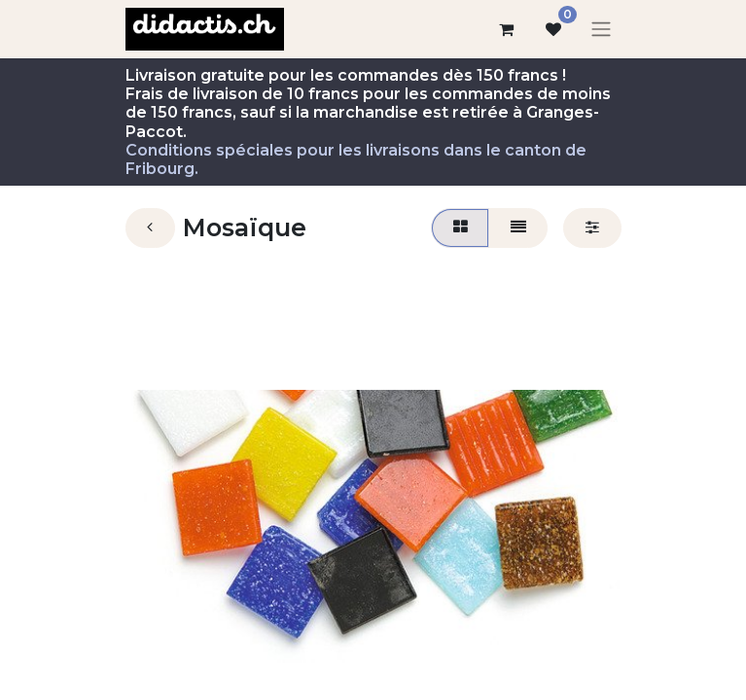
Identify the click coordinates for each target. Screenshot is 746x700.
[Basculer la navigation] (601, 30)
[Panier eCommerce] (507, 29)
